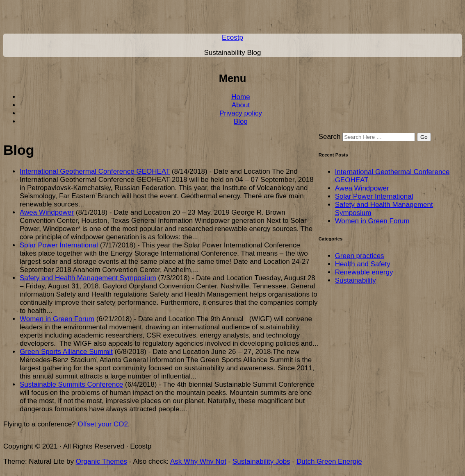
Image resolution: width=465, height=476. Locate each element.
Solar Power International (59, 245)
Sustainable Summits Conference (71, 384)
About (241, 105)
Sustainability (356, 280)
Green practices (360, 256)
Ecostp (232, 37)
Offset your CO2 (103, 424)
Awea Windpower (47, 212)
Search (330, 137)
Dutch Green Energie (329, 461)
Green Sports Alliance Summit (66, 352)
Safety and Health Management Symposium (88, 278)
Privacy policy (241, 113)
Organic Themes (101, 461)
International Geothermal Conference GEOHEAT (95, 171)
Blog (241, 121)
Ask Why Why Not (198, 461)
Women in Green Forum (57, 319)
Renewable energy (364, 272)
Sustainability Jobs (261, 461)
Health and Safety (363, 264)
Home (240, 97)
